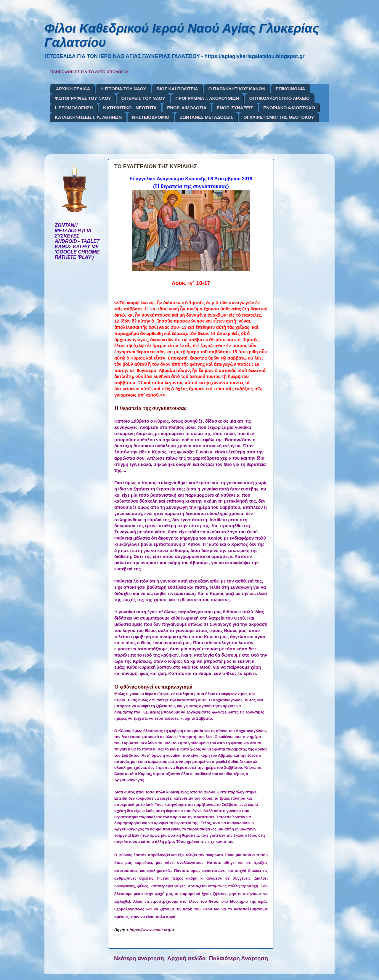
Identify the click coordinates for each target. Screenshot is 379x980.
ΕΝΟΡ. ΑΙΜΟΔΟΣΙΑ (187, 108)
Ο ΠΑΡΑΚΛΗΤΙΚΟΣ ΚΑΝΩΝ (237, 89)
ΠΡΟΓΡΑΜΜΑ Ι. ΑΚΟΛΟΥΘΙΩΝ (207, 98)
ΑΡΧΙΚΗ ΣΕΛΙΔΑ (73, 89)
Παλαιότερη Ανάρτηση (239, 958)
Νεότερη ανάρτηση (139, 958)
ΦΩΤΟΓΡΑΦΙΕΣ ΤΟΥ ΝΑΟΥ (83, 98)
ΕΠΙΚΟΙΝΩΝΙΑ (290, 89)
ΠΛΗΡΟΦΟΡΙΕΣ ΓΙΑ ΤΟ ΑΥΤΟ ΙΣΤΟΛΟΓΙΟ (89, 72)
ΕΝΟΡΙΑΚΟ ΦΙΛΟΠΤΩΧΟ (289, 108)
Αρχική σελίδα (187, 958)
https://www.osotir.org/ (150, 930)
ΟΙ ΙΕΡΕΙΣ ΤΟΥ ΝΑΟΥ (143, 98)
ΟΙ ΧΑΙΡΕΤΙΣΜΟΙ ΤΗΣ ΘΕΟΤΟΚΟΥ (279, 117)
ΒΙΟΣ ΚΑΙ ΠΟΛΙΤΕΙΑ (177, 89)
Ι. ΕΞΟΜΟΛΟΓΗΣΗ (74, 108)
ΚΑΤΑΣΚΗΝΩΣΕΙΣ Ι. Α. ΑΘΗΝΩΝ (88, 117)
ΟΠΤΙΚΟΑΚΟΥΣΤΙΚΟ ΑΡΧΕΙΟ (280, 98)
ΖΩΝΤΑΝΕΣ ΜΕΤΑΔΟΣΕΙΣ (207, 117)
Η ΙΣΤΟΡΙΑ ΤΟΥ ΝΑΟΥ (123, 89)
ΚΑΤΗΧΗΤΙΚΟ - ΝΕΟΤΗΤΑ (130, 108)
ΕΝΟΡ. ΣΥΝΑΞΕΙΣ (235, 108)
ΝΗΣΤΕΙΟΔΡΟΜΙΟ (151, 117)
